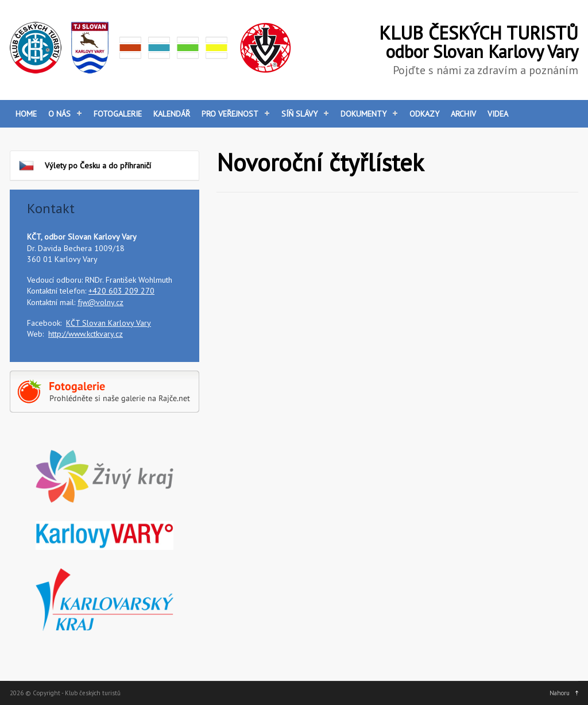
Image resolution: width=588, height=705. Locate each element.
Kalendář (172, 114)
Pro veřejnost (230, 114)
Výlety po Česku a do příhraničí (85, 165)
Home (26, 114)
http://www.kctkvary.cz (86, 334)
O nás (59, 114)
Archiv (463, 114)
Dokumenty (363, 114)
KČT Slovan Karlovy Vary (109, 323)
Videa (498, 114)
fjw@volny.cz (100, 302)
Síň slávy (299, 114)
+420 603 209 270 (121, 291)
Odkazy (424, 114)
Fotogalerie (118, 114)
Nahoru (560, 693)
